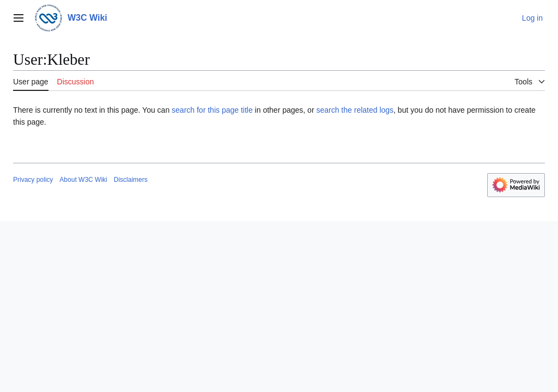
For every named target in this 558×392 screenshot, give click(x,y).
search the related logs (355, 110)
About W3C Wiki (83, 180)
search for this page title (212, 110)
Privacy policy (33, 180)
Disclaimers (131, 180)
